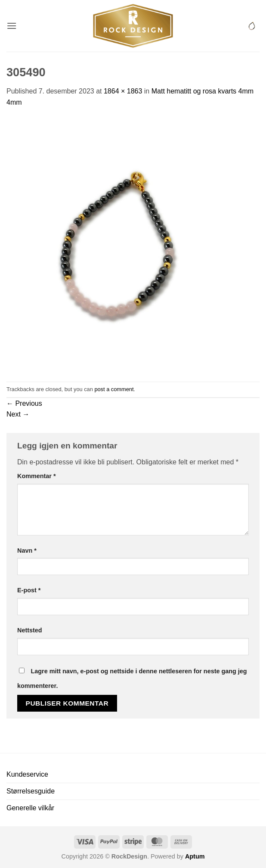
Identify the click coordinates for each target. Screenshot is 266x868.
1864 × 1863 (123, 91)
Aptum (195, 856)
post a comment (114, 389)
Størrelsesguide (31, 791)
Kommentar (37, 476)
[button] (12, 26)
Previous (24, 403)
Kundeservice (27, 774)
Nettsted (30, 630)
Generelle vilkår (30, 808)
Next (18, 414)
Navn (27, 551)
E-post (29, 590)
